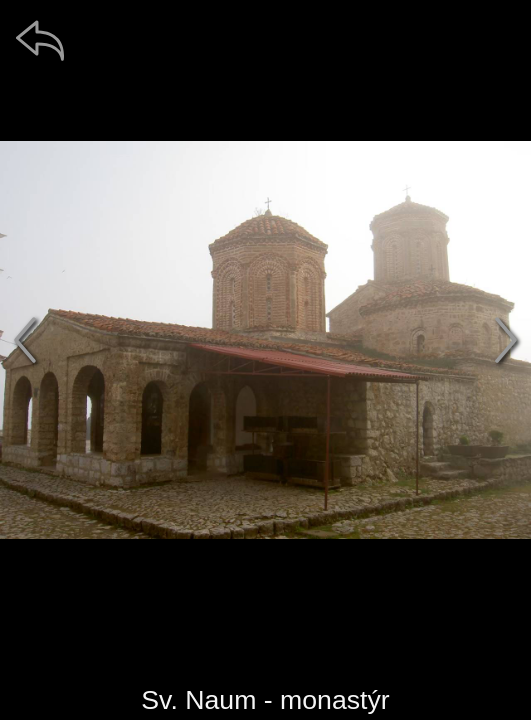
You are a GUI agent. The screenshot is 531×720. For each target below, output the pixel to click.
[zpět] (40, 40)
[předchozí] (25, 340)
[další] (506, 340)
